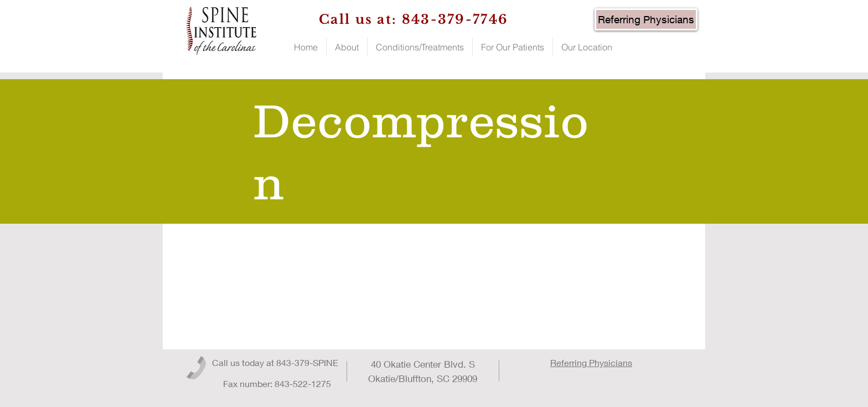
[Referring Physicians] (646, 19)
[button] (347, 47)
